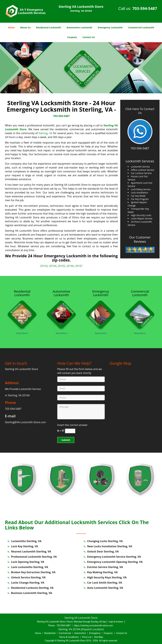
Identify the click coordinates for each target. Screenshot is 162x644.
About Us (25, 27)
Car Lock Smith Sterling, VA (105, 583)
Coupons (72, 37)
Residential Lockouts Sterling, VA (32, 588)
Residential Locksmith (49, 27)
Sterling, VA (45, 133)
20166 (70, 266)
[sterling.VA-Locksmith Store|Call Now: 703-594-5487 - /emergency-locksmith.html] (101, 314)
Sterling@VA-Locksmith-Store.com (25, 422)
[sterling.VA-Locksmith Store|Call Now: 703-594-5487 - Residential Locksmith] (22, 293)
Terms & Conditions (69, 637)
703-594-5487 (145, 8)
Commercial (65, 633)
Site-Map (99, 637)
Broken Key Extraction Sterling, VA (33, 572)
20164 (53, 266)
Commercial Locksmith (141, 27)
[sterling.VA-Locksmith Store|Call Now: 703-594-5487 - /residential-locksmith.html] (22, 314)
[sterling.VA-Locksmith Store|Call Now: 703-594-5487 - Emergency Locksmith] (101, 293)
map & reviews (116, 622)
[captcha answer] (70, 431)
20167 (79, 266)
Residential (50, 633)
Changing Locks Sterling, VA (105, 541)
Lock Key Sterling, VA (25, 546)
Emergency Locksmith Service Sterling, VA (114, 557)
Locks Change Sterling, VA (28, 583)
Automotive (80, 633)
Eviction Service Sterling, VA (105, 567)
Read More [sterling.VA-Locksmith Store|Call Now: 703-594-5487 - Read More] (22, 333)
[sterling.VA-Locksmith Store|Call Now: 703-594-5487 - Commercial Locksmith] (140, 293)
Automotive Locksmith (79, 27)
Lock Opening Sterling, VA (28, 562)
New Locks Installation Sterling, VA (110, 546)
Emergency (95, 633)
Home (11, 27)
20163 (44, 266)
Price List (87, 637)
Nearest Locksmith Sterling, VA (31, 551)
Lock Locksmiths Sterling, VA (30, 567)
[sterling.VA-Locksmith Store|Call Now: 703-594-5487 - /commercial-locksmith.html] (140, 314)
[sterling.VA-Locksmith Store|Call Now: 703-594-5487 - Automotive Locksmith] (61, 293)
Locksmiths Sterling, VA (26, 541)
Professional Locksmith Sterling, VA (34, 557)
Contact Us (89, 37)
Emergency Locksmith (110, 27)
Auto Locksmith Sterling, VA (105, 588)
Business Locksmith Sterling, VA (32, 593)
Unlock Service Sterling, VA (28, 577)
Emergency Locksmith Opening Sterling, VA (115, 562)
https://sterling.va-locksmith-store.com (93, 626)
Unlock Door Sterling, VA (103, 551)
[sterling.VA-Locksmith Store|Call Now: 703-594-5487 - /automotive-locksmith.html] (61, 314)
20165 (61, 266)
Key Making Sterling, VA (103, 572)
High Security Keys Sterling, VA (107, 577)
